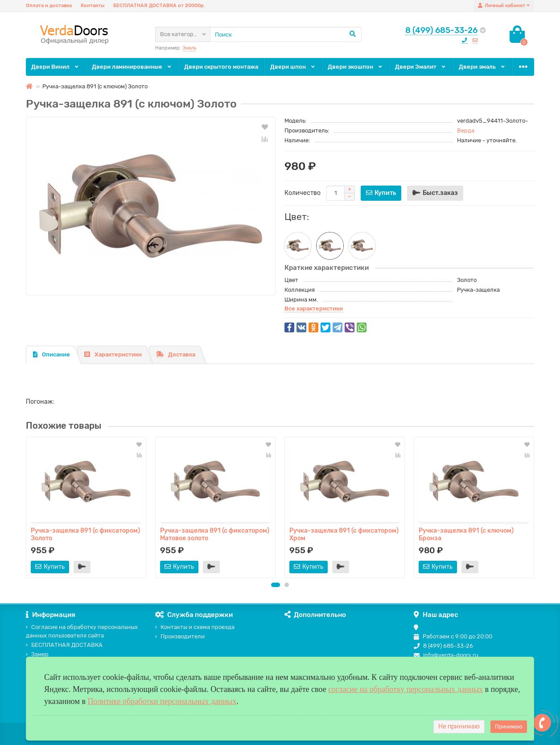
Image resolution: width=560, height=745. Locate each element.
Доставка (176, 354)
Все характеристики (314, 308)
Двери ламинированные (132, 67)
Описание (51, 354)
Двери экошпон (356, 67)
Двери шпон (293, 67)
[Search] (286, 34)
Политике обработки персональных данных (162, 701)
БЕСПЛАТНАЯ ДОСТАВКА (64, 645)
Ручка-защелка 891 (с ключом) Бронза (466, 534)
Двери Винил (56, 67)
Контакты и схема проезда (195, 627)
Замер (37, 654)
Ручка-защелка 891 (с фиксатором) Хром (344, 534)
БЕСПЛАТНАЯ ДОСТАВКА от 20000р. (159, 6)
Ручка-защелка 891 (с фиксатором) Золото (85, 534)
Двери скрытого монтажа (221, 67)
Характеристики (113, 354)
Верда (466, 130)
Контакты (93, 6)
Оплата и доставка (49, 6)
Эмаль (189, 48)
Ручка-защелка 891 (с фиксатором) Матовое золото (215, 534)
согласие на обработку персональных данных (406, 689)
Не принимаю (459, 726)
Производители (180, 636)
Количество (303, 193)
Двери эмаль (482, 67)
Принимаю (509, 727)
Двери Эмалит (421, 67)
